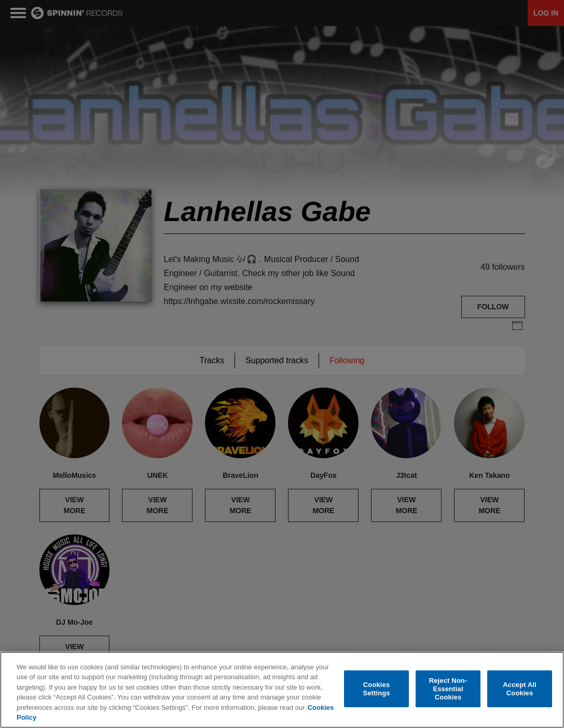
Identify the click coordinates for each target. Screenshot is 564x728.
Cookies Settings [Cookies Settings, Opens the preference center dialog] (376, 689)
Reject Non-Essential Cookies (448, 689)
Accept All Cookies (519, 689)
